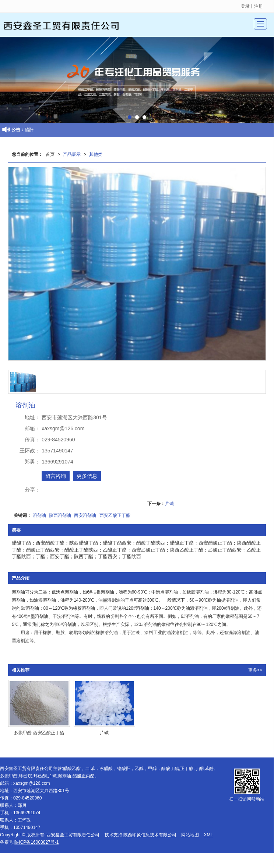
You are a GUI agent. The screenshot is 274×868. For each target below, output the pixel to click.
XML (209, 835)
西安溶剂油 (85, 515)
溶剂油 (39, 515)
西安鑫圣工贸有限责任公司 (73, 835)
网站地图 (190, 835)
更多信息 (87, 476)
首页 (50, 154)
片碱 (169, 504)
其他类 (96, 154)
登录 (245, 6)
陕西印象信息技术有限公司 (150, 835)
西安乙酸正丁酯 (115, 515)
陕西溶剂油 (60, 515)
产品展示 (72, 154)
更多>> (255, 670)
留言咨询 (56, 476)
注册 (259, 6)
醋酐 (29, 130)
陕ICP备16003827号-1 (36, 842)
